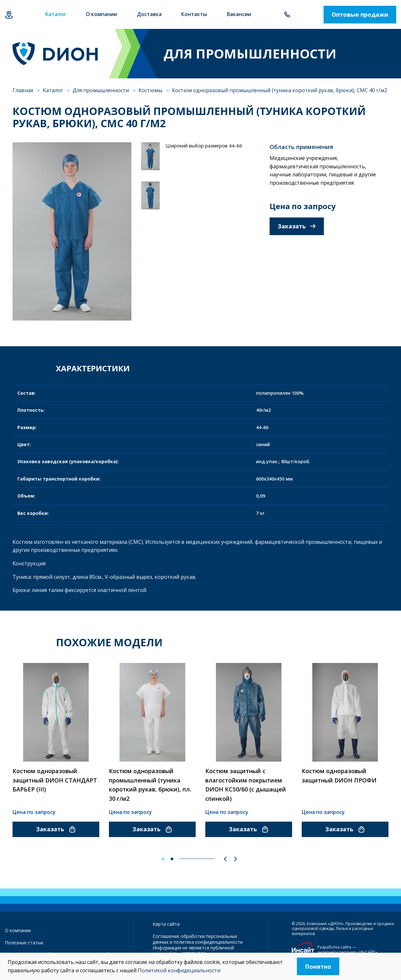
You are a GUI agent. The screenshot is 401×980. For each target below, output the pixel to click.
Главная (23, 90)
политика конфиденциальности (208, 942)
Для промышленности (101, 90)
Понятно (318, 967)
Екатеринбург (9, 15)
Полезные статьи (24, 943)
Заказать (297, 226)
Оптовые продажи (360, 14)
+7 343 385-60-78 (287, 15)
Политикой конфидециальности (179, 970)
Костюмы (150, 90)
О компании (18, 930)
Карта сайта (166, 924)
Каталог (53, 90)
